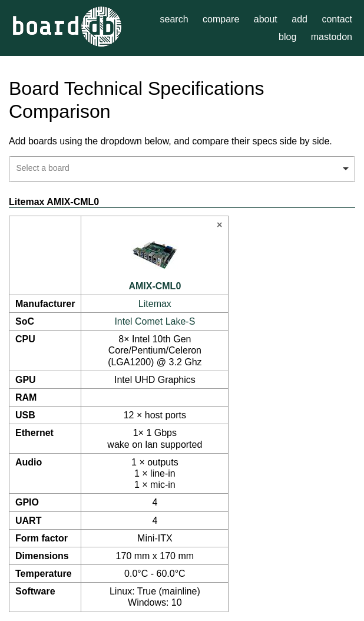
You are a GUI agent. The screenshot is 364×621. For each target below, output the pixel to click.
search (174, 19)
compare (221, 19)
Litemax (155, 304)
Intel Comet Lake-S (155, 321)
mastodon (332, 37)
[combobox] (182, 169)
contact (337, 19)
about (266, 19)
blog (287, 37)
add (300, 19)
